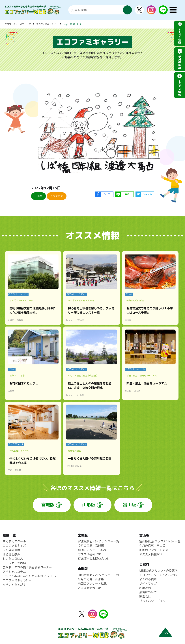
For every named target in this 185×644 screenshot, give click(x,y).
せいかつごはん (13, 559)
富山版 (130, 505)
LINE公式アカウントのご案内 (158, 571)
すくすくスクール (14, 541)
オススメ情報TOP (89, 554)
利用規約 (145, 588)
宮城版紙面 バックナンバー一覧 (98, 541)
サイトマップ (148, 584)
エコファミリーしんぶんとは (158, 575)
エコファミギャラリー (47, 24)
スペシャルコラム (14, 572)
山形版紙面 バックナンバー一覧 (98, 575)
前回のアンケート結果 (92, 550)
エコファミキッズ (14, 546)
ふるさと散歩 (11, 554)
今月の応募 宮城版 (91, 546)
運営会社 (145, 597)
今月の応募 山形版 (91, 579)
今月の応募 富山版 (152, 546)
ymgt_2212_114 (72, 24)
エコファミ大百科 (14, 563)
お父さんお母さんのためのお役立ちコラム (30, 576)
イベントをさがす (14, 585)
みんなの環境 (11, 550)
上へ (165, 633)
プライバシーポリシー (154, 601)
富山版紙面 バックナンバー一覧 (160, 541)
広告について (148, 592)
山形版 (89, 505)
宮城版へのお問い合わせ (94, 559)
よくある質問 (148, 579)
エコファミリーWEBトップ (18, 24)
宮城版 (48, 505)
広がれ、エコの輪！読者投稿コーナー (27, 567)
